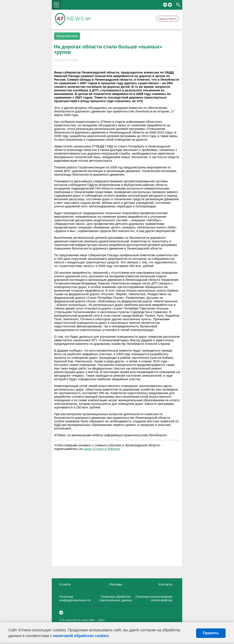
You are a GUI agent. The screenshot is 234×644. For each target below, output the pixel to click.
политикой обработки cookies (81, 636)
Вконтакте (165, 5)
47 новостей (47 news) (75, 620)
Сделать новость (168, 19)
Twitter (170, 5)
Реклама (116, 584)
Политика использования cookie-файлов (154, 598)
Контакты (166, 584)
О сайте (65, 584)
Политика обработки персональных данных (116, 598)
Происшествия (67, 36)
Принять (211, 633)
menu (56, 5)
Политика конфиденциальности (75, 598)
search (178, 5)
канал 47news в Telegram (102, 449)
